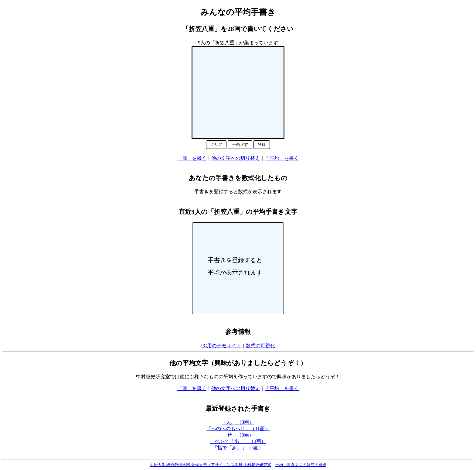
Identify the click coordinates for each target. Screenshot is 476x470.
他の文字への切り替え (236, 158)
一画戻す (240, 144)
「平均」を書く (282, 158)
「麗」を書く (192, 158)
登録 (262, 144)
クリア (216, 144)
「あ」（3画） (238, 422)
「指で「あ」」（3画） (238, 448)
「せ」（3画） (238, 435)
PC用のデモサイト (221, 346)
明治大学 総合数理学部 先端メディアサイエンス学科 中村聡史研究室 (210, 465)
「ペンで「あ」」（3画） (238, 441)
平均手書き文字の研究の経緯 (301, 465)
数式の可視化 (260, 346)
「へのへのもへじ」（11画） (238, 429)
